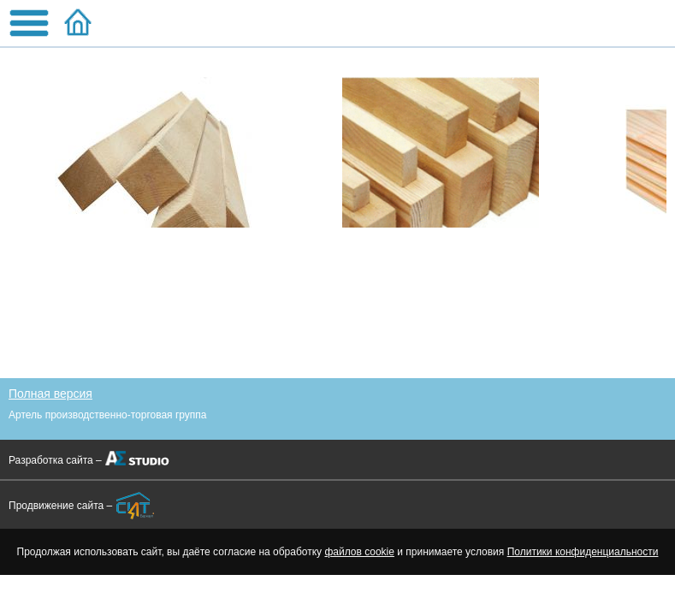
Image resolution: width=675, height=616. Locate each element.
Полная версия (50, 394)
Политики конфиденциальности (583, 552)
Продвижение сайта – (60, 506)
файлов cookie (359, 552)
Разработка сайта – (55, 460)
